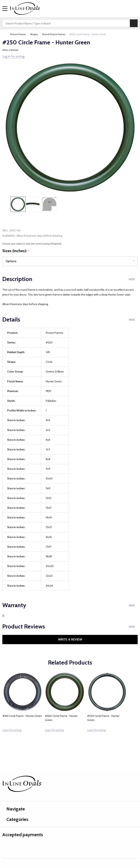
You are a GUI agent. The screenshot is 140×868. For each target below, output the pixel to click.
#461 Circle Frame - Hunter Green (22, 716)
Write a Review (10, 50)
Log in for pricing (13, 56)
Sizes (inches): (16, 251)
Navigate (14, 809)
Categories (15, 819)
